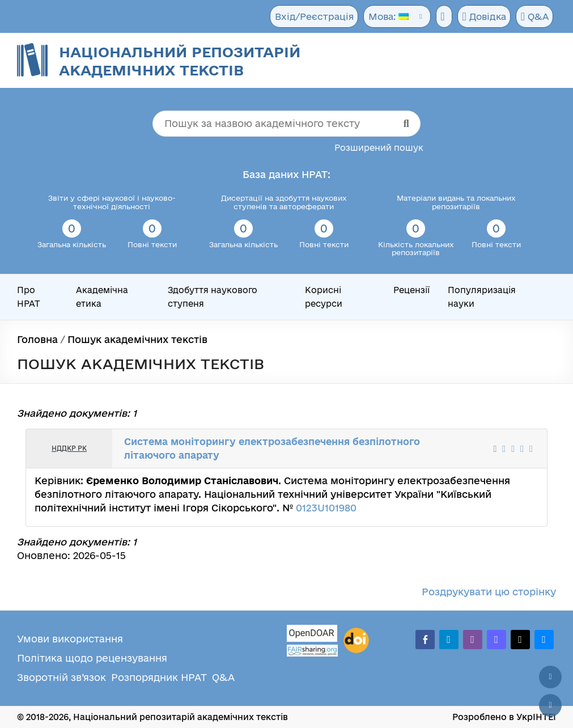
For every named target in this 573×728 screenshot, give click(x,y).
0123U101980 (326, 508)
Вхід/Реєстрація (311, 17)
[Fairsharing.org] (312, 651)
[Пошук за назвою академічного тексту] (286, 124)
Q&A (534, 17)
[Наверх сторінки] (550, 677)
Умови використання (70, 639)
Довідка (482, 17)
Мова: (383, 17)
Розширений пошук (379, 148)
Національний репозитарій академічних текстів (180, 61)
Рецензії (411, 290)
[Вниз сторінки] (550, 705)
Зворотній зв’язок (61, 677)
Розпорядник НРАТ (159, 677)
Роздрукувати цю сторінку (489, 592)
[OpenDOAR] (312, 635)
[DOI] (356, 641)
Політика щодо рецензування (92, 658)
